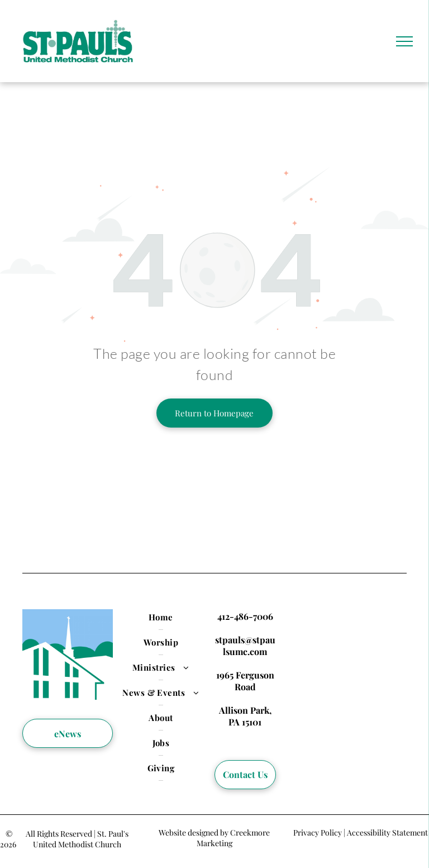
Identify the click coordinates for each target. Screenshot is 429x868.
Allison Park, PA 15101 (245, 716)
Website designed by (194, 833)
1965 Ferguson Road (245, 681)
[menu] (404, 41)
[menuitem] (161, 617)
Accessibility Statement (387, 833)
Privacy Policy (318, 833)
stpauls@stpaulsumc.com (245, 646)
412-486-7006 (245, 616)
